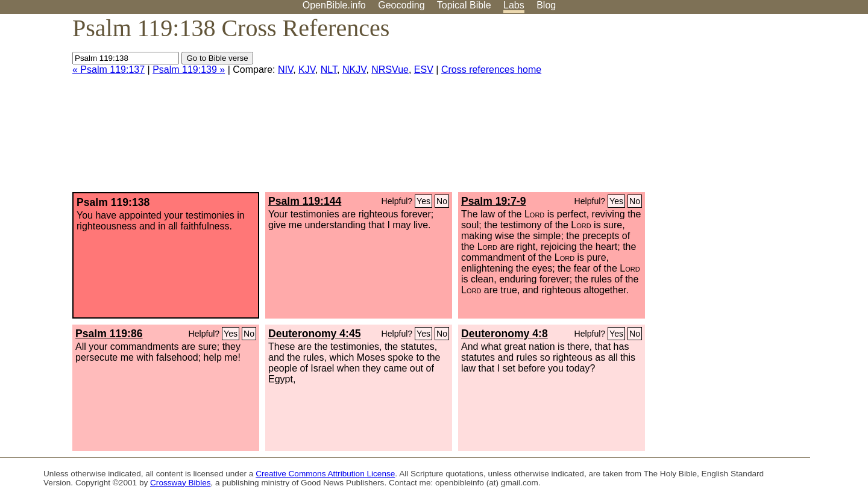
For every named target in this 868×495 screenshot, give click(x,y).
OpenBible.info (334, 5)
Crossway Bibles (180, 483)
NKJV (354, 70)
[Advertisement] (746, 108)
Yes (423, 201)
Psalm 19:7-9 (494, 201)
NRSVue (390, 70)
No (442, 201)
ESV (424, 70)
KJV (307, 70)
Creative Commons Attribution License (325, 474)
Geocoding (401, 5)
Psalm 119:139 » (189, 70)
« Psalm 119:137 (108, 70)
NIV (285, 70)
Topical (464, 5)
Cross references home (491, 70)
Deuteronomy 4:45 (315, 334)
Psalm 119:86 (109, 334)
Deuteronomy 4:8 (505, 334)
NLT (329, 70)
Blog (546, 5)
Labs (514, 5)
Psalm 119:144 (305, 201)
